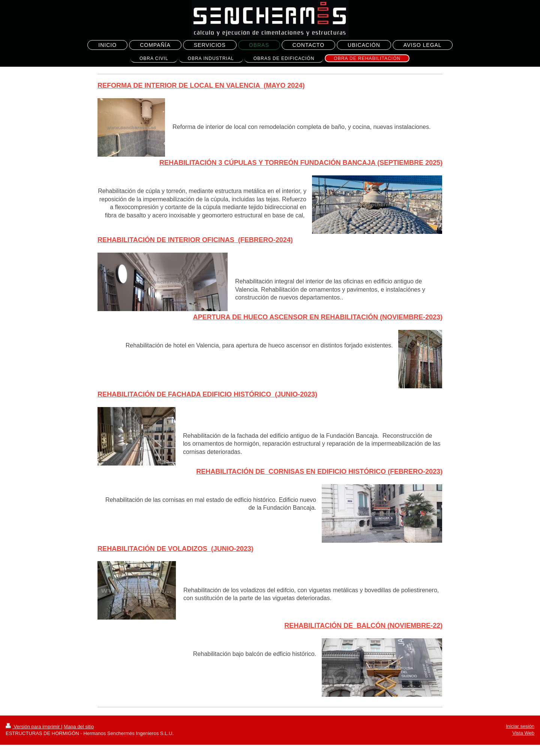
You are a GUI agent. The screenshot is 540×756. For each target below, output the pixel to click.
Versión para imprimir (33, 727)
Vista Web (523, 733)
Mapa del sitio (79, 727)
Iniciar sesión (520, 726)
